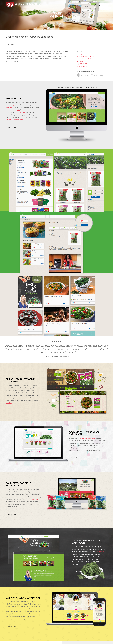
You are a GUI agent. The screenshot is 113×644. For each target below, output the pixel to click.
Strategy (79, 54)
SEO (18, 110)
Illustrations (80, 61)
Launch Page (75, 458)
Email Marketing (82, 66)
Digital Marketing (82, 64)
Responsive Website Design (85, 56)
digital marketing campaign (87, 438)
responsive (22, 112)
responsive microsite (31, 499)
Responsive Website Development (87, 59)
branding (9, 403)
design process (14, 105)
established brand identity (14, 120)
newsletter (100, 552)
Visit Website (12, 127)
